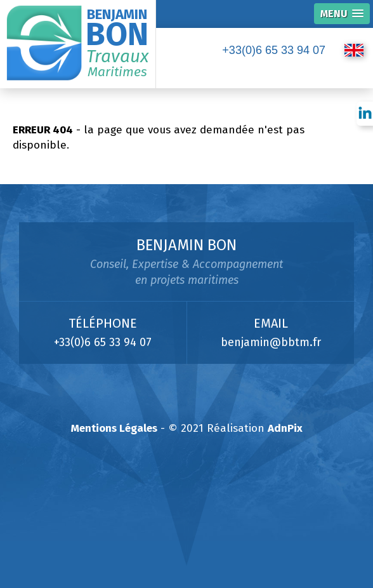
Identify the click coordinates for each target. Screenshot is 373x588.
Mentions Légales (114, 428)
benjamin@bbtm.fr (271, 342)
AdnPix (285, 428)
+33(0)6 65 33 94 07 (274, 50)
